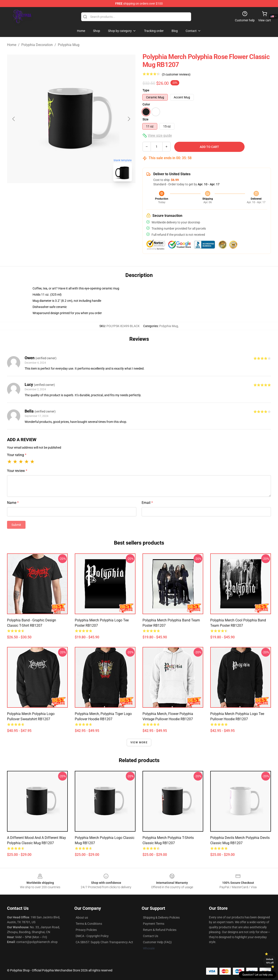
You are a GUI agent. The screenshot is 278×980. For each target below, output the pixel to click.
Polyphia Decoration (37, 45)
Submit (16, 525)
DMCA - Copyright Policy (92, 936)
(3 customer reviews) (176, 74)
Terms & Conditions (89, 924)
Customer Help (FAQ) (157, 942)
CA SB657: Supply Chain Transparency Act (104, 942)
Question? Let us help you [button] (258, 975)
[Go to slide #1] (60, 195)
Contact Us (151, 936)
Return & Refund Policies (160, 930)
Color (146, 104)
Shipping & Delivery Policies (161, 917)
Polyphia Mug (69, 45)
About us (82, 917)
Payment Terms (154, 924)
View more (139, 742)
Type (146, 90)
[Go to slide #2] (83, 195)
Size (145, 119)
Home (12, 45)
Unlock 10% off (270, 961)
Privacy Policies (86, 930)
